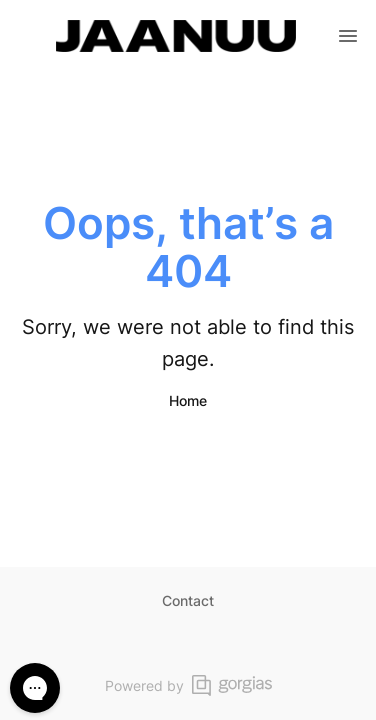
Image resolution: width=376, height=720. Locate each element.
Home (188, 400)
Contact (188, 600)
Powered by (188, 685)
